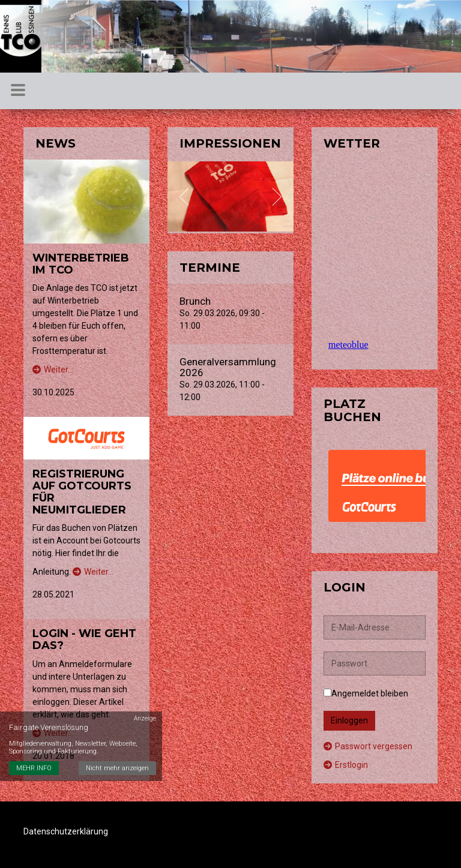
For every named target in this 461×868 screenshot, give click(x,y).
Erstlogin (346, 765)
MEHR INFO (34, 768)
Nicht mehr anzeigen (117, 768)
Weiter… (53, 370)
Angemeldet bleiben (366, 693)
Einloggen (349, 720)
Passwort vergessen (368, 746)
